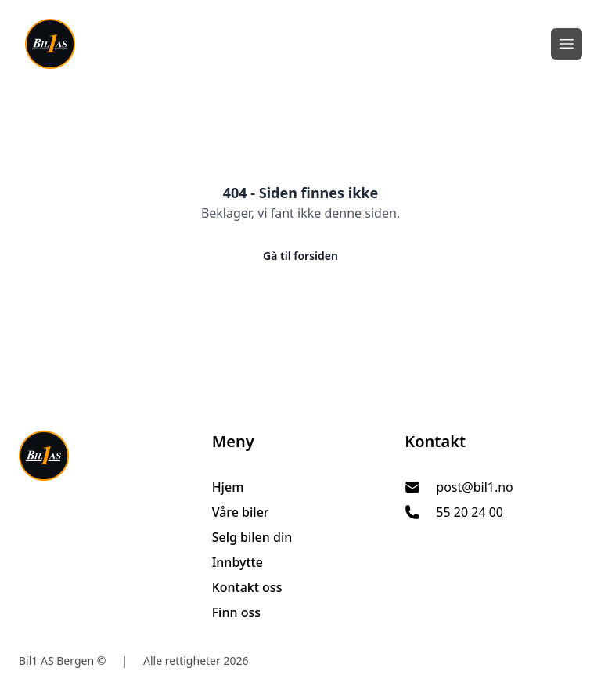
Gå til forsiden (300, 256)
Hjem (228, 487)
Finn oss (236, 612)
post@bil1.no (474, 487)
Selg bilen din (252, 537)
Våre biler (241, 512)
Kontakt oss (247, 587)
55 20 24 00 (470, 512)
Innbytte (238, 562)
